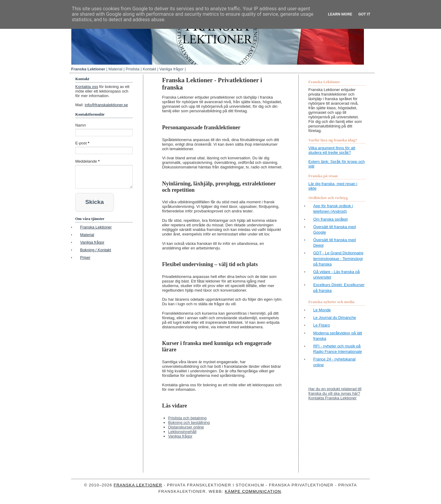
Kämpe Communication (253, 491)
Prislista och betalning (187, 418)
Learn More (340, 14)
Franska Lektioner (88, 69)
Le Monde (322, 310)
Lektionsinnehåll (182, 432)
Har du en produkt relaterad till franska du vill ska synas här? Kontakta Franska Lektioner (335, 393)
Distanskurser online (186, 427)
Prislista (133, 69)
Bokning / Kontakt (96, 248)
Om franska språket (330, 219)
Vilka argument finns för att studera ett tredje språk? (332, 150)
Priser (85, 256)
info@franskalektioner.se (106, 105)
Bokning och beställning (189, 423)
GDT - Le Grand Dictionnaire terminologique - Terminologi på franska (338, 258)
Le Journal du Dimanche (335, 318)
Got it (364, 14)
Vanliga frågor (171, 69)
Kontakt (149, 69)
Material (115, 69)
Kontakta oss (87, 87)
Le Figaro (322, 325)
